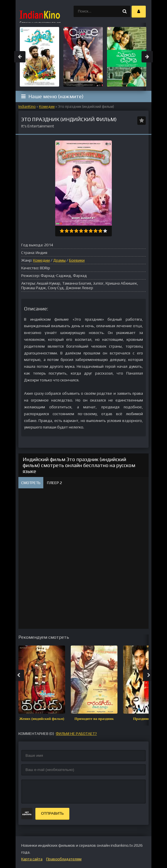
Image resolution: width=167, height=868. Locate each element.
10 (105, 231)
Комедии (47, 107)
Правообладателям (64, 859)
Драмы (59, 260)
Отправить (52, 813)
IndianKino (27, 107)
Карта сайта (32, 859)
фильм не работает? (76, 734)
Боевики (77, 260)
